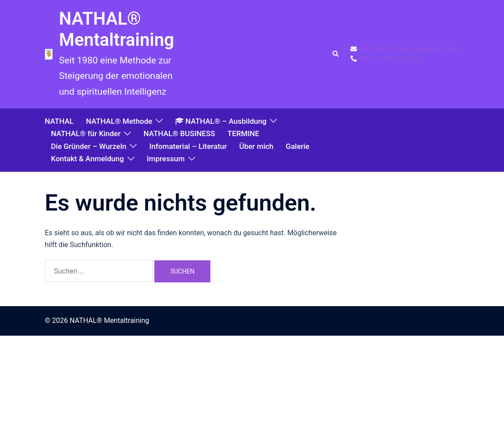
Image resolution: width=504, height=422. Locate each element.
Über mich (256, 146)
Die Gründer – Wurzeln (89, 146)
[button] (336, 54)
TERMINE (243, 133)
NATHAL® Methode (119, 121)
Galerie (298, 146)
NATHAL (59, 121)
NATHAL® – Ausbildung (221, 121)
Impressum (166, 159)
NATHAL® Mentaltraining (117, 29)
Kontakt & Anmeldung (88, 159)
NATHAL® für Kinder (86, 133)
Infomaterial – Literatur (188, 146)
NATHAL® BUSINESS (179, 133)
